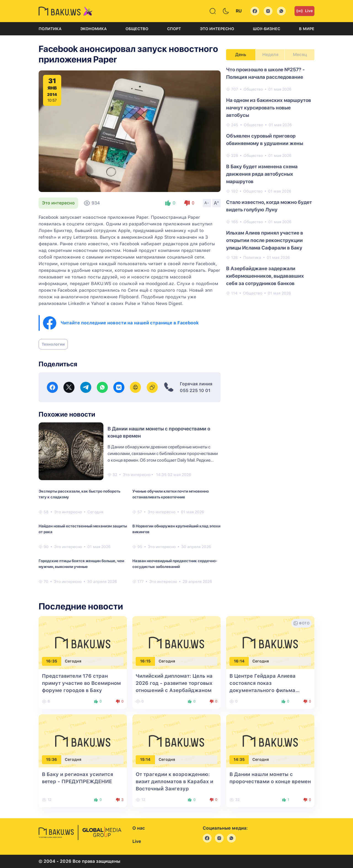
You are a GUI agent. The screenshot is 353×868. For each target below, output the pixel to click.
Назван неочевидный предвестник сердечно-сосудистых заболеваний (175, 564)
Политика (50, 29)
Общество (137, 29)
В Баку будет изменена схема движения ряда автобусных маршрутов (262, 174)
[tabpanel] (270, 181)
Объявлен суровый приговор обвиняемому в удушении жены (265, 140)
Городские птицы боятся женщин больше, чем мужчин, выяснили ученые (81, 564)
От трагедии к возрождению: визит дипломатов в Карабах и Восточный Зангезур (174, 781)
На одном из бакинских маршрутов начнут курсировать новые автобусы (269, 108)
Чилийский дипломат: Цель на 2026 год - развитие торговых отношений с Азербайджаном (174, 683)
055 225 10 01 (195, 390)
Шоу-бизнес (267, 29)
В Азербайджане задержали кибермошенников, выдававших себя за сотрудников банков (265, 276)
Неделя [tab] (270, 55)
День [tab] (241, 55)
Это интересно (217, 29)
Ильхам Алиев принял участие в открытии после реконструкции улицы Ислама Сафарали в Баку (265, 240)
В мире (307, 29)
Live (304, 11)
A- (207, 203)
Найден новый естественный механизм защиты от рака (83, 529)
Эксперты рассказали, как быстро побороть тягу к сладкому (79, 494)
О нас (139, 828)
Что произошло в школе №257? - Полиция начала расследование (265, 73)
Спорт (174, 29)
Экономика (93, 29)
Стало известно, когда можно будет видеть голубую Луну (269, 206)
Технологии (53, 344)
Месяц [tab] (300, 55)
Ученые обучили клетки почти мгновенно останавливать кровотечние (171, 494)
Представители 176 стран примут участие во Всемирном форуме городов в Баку (81, 683)
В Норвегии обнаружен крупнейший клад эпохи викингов (176, 529)
